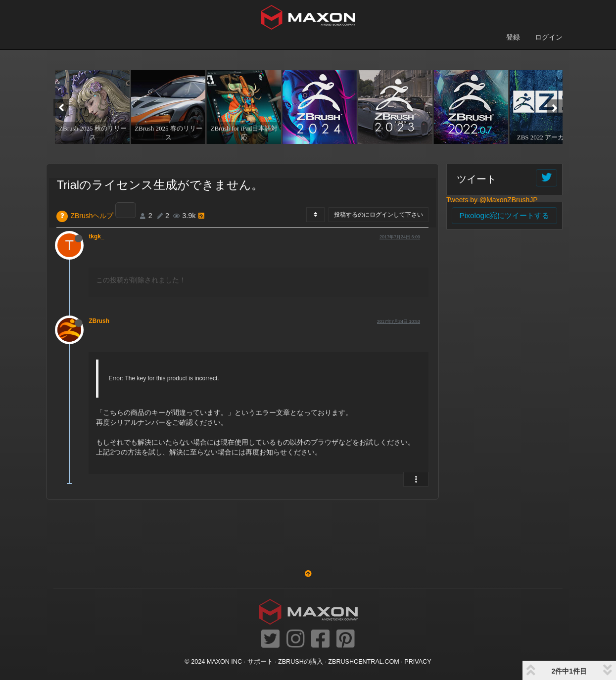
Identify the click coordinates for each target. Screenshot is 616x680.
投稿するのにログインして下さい (379, 215)
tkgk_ (96, 236)
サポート (260, 662)
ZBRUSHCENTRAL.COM (363, 662)
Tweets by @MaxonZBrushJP (492, 200)
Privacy (418, 662)
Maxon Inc (224, 662)
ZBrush (99, 321)
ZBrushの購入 (301, 662)
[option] (91, 107)
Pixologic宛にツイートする (505, 215)
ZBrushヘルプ (92, 216)
